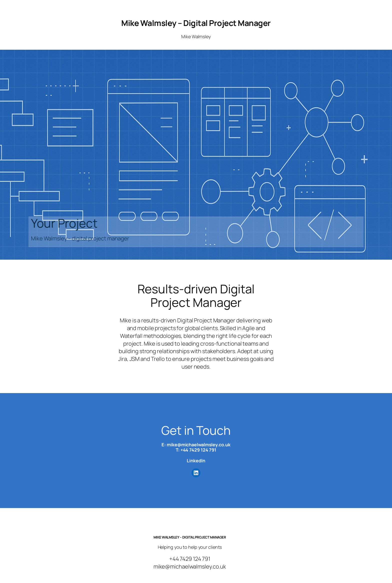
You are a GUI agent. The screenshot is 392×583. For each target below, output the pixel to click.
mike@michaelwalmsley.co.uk (198, 445)
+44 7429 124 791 (198, 450)
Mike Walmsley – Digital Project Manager (196, 23)
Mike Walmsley (196, 36)
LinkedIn (196, 461)
